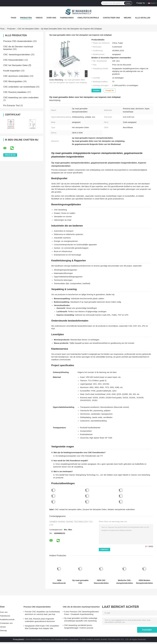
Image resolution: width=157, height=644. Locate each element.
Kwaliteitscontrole (88, 18)
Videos (39, 18)
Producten (26, 18)
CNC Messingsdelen (13, 81)
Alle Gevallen (143, 18)
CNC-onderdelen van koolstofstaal (19, 87)
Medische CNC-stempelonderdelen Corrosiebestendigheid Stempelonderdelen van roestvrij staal (125, 582)
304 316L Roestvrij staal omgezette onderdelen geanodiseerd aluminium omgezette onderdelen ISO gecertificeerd (42, 620)
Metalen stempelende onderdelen (121, 509)
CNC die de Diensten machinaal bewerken (81, 607)
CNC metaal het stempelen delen (68, 509)
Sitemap (3, 631)
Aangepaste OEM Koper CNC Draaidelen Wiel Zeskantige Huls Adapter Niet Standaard (42, 627)
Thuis (13, 18)
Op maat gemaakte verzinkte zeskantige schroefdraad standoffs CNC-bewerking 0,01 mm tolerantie (81, 620)
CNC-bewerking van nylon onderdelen (21, 98)
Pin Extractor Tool (11, 106)
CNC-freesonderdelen (13, 60)
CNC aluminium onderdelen (16, 76)
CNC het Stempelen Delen (28, 29)
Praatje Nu (141, 3)
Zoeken (128, 3)
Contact (96, 90)
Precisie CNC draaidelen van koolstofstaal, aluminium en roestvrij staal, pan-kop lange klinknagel (43, 613)
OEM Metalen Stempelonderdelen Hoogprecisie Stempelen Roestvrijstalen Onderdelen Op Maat (144, 582)
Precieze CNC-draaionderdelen (18, 41)
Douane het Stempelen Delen (95, 509)
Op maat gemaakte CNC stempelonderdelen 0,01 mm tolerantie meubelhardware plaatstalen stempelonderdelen (80, 582)
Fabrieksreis (67, 18)
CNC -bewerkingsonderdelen (17, 55)
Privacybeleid (18, 639)
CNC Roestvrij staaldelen (15, 92)
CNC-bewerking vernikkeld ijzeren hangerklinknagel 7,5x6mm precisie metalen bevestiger (79, 627)
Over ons (51, 18)
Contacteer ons (111, 18)
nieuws (128, 18)
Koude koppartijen (12, 71)
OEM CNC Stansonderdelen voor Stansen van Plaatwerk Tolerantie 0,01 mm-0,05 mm (101, 582)
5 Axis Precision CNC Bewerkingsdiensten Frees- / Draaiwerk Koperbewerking (82, 613)
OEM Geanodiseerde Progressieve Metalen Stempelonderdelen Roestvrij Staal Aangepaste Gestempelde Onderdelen (59, 582)
